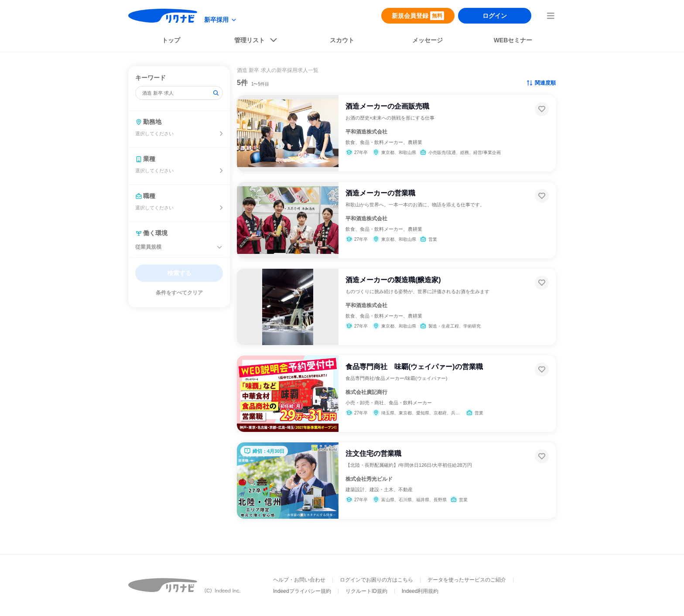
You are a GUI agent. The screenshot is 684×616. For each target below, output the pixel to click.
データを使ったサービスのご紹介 (467, 580)
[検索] (216, 93)
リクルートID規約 (366, 591)
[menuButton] (551, 16)
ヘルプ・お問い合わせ (299, 580)
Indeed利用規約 (420, 591)
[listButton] (256, 42)
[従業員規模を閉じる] (219, 247)
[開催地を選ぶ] (221, 133)
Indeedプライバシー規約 (302, 591)
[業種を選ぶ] (221, 171)
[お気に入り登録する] (542, 109)
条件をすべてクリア (179, 293)
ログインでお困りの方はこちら (376, 580)
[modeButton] (221, 20)
